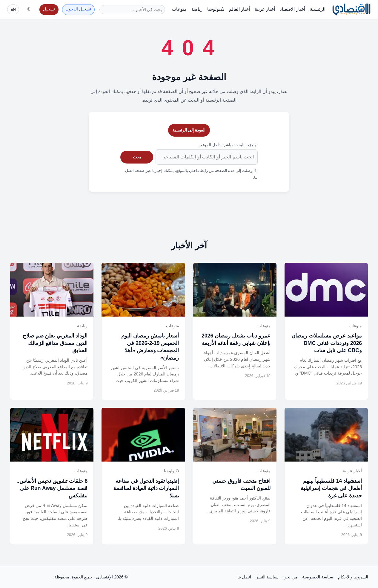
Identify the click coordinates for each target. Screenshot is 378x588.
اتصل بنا (244, 577)
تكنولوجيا (216, 9)
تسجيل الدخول (78, 9)
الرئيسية (318, 9)
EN (13, 9)
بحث (137, 157)
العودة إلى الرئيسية (189, 130)
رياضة (197, 9)
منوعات (179, 9)
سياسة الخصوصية (318, 577)
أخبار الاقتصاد (292, 9)
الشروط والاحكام (353, 577)
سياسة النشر (267, 577)
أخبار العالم (239, 9)
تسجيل (49, 9)
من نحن (290, 577)
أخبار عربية (265, 9)
